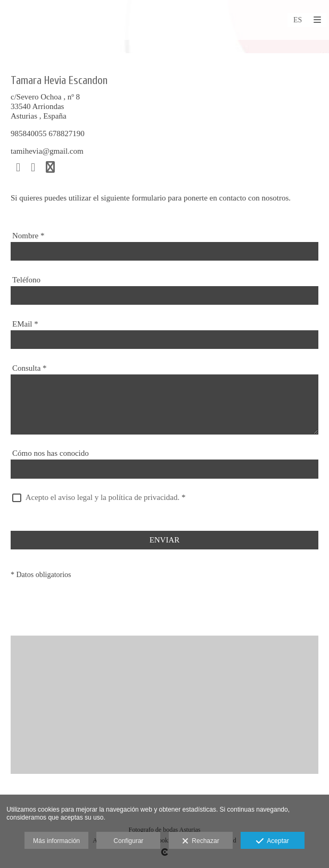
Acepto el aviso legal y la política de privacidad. (102, 497)
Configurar (128, 841)
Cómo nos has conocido (51, 453)
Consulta (30, 368)
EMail (25, 324)
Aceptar (272, 841)
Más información (56, 841)
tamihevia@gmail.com (47, 151)
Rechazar (201, 841)
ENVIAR (165, 540)
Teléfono (26, 280)
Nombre (28, 236)
